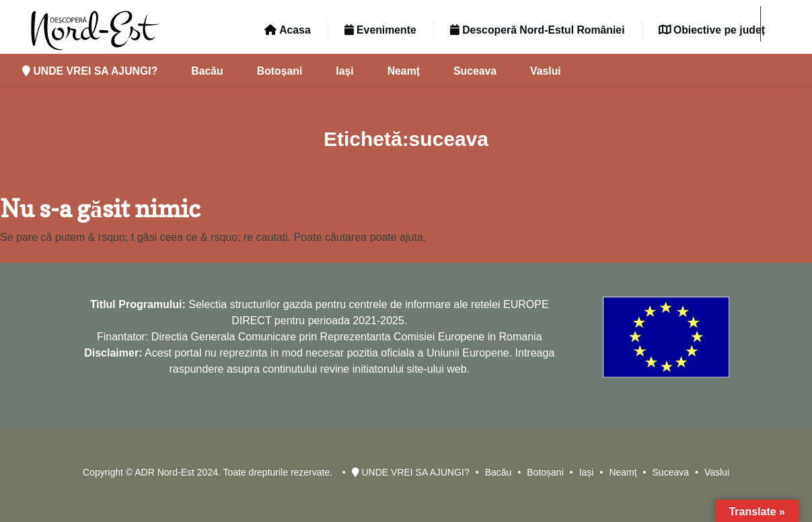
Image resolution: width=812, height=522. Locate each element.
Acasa (287, 30)
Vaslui (546, 71)
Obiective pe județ (712, 30)
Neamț (404, 71)
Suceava (475, 71)
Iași (344, 71)
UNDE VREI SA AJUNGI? (90, 71)
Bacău (207, 71)
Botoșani (280, 71)
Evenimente (380, 30)
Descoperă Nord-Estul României (538, 30)
